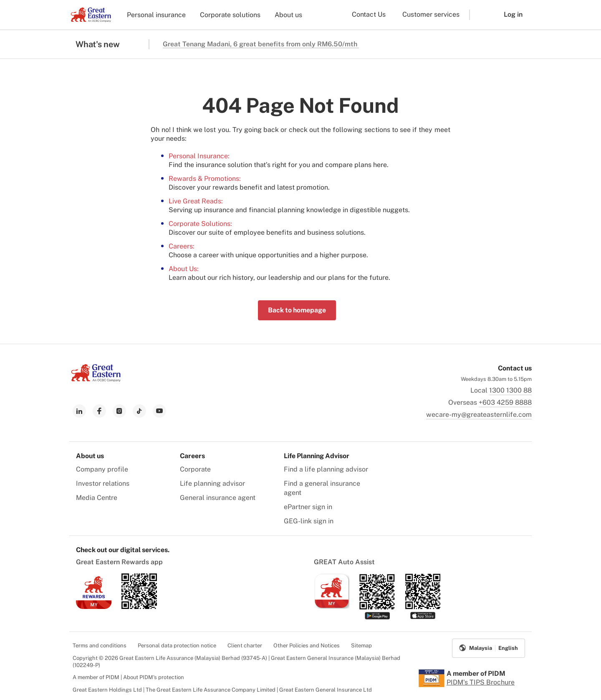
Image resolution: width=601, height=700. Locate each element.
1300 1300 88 (510, 390)
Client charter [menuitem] (245, 645)
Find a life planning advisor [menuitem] (326, 469)
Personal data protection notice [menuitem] (177, 645)
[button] (480, 15)
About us (288, 15)
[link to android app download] (139, 607)
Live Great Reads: (196, 201)
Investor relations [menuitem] (103, 483)
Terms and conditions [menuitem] (100, 645)
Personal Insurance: (199, 156)
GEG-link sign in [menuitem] (309, 521)
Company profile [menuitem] (102, 469)
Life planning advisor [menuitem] (212, 483)
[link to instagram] (119, 411)
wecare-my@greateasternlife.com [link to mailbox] (479, 415)
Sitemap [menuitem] (361, 645)
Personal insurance (156, 15)
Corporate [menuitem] (195, 469)
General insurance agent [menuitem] (218, 498)
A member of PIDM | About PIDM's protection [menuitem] (128, 677)
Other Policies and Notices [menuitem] (307, 645)
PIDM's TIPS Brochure (481, 682)
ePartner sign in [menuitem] (308, 507)
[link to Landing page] (96, 379)
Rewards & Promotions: (205, 179)
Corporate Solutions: (200, 224)
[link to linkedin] (79, 411)
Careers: (182, 246)
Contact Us (369, 14)
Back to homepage (297, 310)
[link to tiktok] (139, 411)
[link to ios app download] (94, 607)
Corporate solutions (230, 15)
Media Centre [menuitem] (97, 498)
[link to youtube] (159, 411)
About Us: (184, 269)
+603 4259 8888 (505, 402)
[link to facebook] (99, 411)
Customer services (431, 14)
